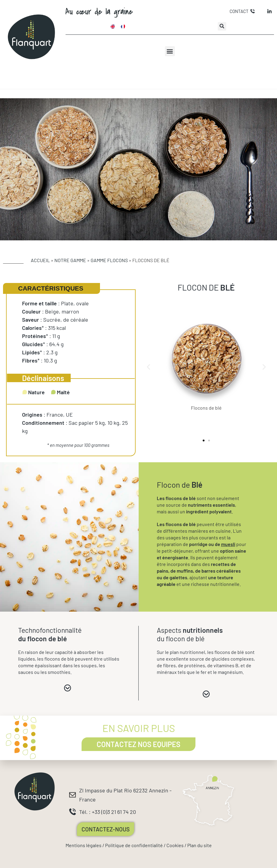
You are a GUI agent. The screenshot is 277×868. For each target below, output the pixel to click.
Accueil (40, 260)
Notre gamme (70, 260)
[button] (222, 26)
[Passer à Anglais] (113, 26)
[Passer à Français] (123, 26)
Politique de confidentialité (134, 845)
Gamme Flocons (109, 260)
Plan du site (200, 845)
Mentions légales (84, 845)
